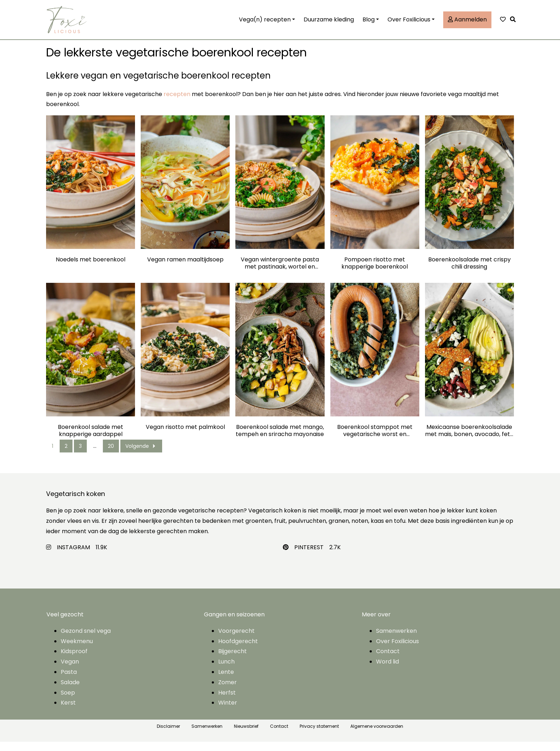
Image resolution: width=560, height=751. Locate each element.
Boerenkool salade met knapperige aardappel (91, 440)
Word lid (387, 671)
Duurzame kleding (329, 24)
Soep (68, 702)
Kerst (68, 712)
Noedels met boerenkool (91, 269)
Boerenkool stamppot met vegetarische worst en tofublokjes (375, 440)
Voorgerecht (236, 640)
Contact (388, 661)
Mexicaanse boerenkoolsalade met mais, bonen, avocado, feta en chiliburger (469, 440)
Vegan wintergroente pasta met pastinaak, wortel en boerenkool (280, 272)
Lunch (226, 671)
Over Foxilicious (409, 24)
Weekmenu (77, 650)
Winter (228, 712)
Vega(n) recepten (265, 24)
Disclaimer (168, 735)
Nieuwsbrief (246, 735)
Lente (226, 681)
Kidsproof (74, 661)
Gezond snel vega (86, 640)
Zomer (227, 692)
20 (111, 455)
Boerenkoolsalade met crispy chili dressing (469, 272)
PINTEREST (309, 557)
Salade (70, 692)
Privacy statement (319, 735)
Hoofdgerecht (238, 650)
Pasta (69, 681)
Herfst (227, 702)
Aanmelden (467, 24)
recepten (177, 103)
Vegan (70, 671)
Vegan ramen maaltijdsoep (185, 269)
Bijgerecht (232, 661)
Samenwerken (396, 640)
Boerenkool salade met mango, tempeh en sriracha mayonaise (280, 440)
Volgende (141, 455)
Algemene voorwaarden (377, 735)
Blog (369, 24)
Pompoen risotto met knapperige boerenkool (375, 272)
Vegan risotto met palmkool (185, 437)
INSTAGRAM (73, 557)
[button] (515, 24)
